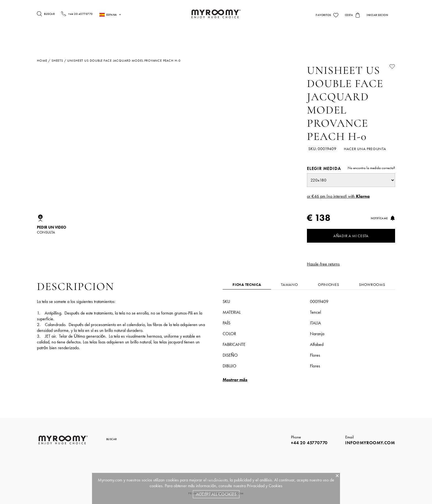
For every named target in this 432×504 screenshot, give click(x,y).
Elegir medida (351, 168)
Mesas (279, 36)
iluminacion (248, 36)
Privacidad (256, 486)
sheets (57, 61)
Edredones (139, 36)
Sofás (323, 36)
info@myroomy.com (370, 443)
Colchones (68, 36)
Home (42, 61)
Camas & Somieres (171, 37)
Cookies (276, 486)
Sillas (301, 36)
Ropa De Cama (209, 37)
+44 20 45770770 (309, 443)
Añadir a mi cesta (351, 236)
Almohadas (103, 36)
